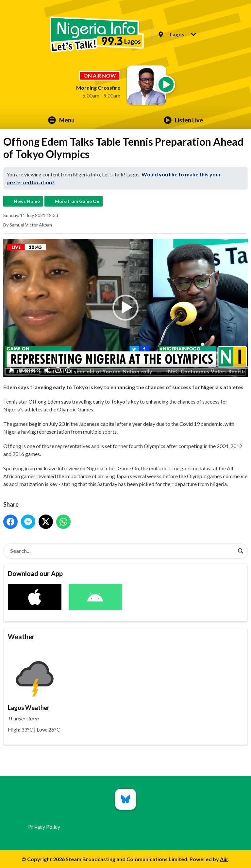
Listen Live (183, 120)
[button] (125, 308)
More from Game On (77, 201)
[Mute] (47, 370)
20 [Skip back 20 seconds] (58, 370)
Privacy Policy (44, 827)
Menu (61, 120)
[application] (125, 308)
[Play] (12, 370)
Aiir (224, 859)
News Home (27, 201)
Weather (21, 637)
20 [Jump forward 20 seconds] (68, 370)
